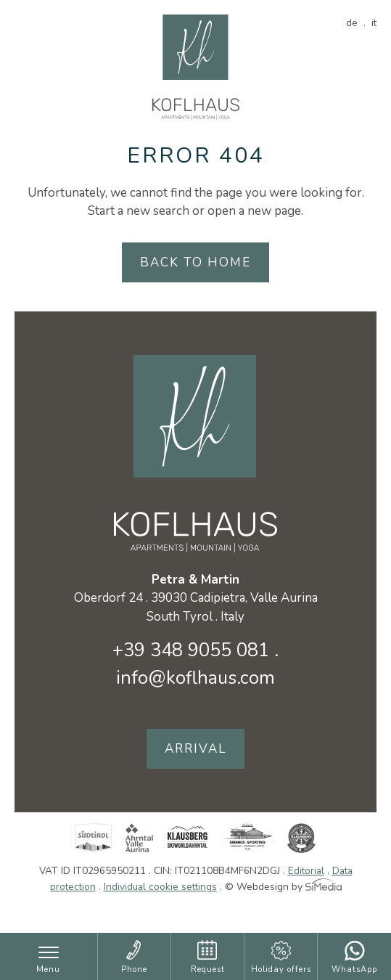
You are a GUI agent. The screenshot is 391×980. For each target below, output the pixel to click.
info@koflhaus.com (195, 678)
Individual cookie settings (160, 887)
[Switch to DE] (356, 23)
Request (208, 969)
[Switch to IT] (374, 23)
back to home (195, 262)
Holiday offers (281, 969)
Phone (134, 969)
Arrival (195, 749)
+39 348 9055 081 (191, 650)
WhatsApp (354, 969)
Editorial (306, 871)
